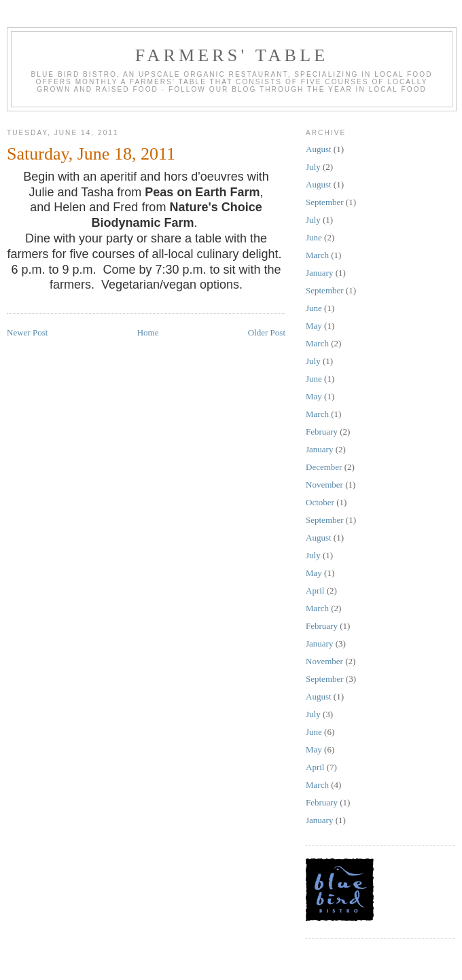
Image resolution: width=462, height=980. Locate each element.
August (319, 149)
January (319, 273)
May (314, 326)
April (315, 591)
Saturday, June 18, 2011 (91, 154)
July (313, 167)
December (324, 467)
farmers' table (232, 55)
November (324, 485)
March (317, 255)
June (314, 237)
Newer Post (27, 332)
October (320, 502)
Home (148, 332)
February (322, 432)
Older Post (267, 332)
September (325, 202)
